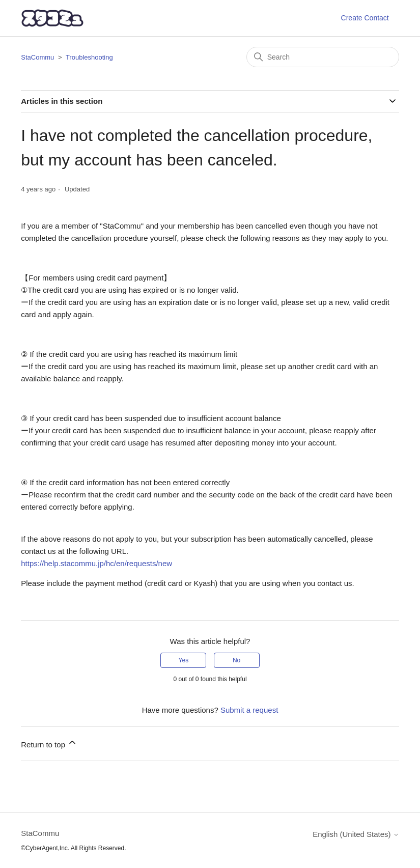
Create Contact (365, 18)
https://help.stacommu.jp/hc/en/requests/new (96, 563)
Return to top (49, 743)
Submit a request (249, 710)
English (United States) (356, 834)
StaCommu (37, 57)
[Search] (323, 57)
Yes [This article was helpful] (184, 660)
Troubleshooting (89, 57)
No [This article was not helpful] (236, 660)
